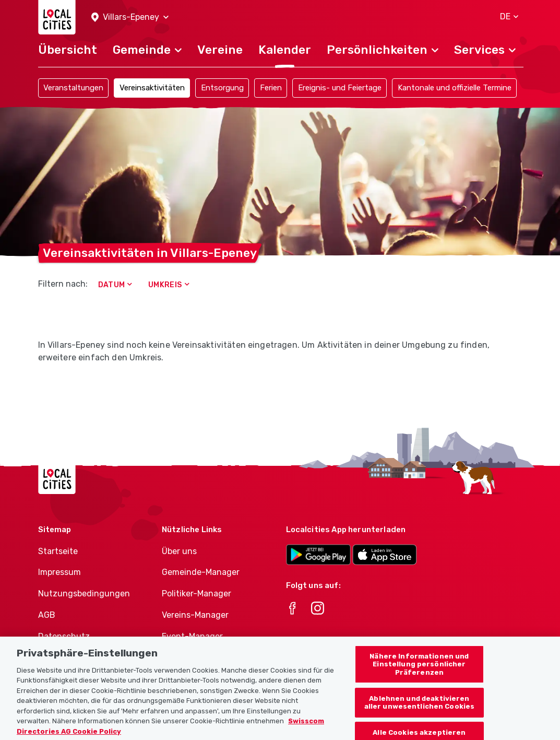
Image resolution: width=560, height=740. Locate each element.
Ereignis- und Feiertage (340, 88)
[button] (130, 17)
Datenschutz (64, 636)
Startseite (58, 551)
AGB (47, 615)
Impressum (59, 572)
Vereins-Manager (195, 615)
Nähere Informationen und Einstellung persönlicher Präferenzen (419, 675)
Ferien (271, 88)
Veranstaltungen (73, 88)
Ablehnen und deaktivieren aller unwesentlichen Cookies (420, 714)
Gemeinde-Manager (201, 572)
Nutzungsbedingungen (84, 594)
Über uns (179, 551)
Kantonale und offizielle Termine (455, 88)
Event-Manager (192, 636)
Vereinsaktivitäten (152, 88)
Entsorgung (222, 88)
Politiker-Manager (196, 594)
